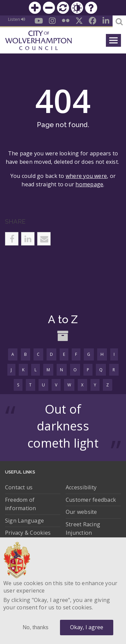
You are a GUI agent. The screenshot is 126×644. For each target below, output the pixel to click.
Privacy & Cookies (28, 533)
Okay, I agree (87, 627)
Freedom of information (21, 504)
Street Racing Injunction (83, 529)
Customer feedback (91, 500)
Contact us (19, 487)
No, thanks (36, 627)
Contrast (77, 8)
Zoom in (35, 8)
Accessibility (81, 487)
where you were (86, 176)
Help (91, 8)
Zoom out (49, 8)
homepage (89, 184)
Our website (81, 512)
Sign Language (24, 521)
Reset (63, 8)
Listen (17, 19)
